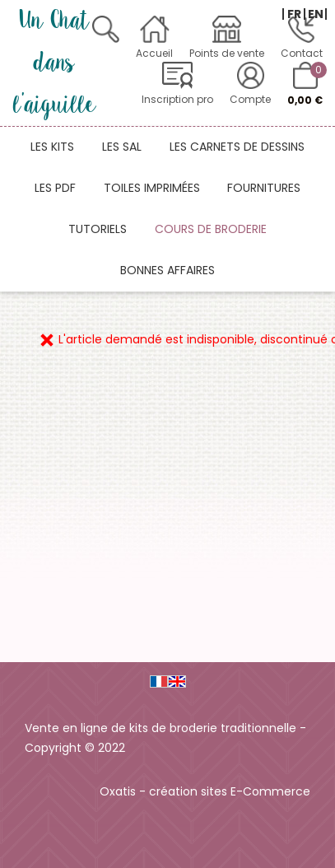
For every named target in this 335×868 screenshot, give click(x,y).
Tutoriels (98, 229)
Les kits (52, 147)
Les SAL (122, 147)
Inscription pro (177, 99)
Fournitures (264, 188)
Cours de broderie (211, 229)
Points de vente (227, 53)
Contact (302, 53)
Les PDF (55, 188)
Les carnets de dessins (237, 147)
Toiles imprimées (152, 188)
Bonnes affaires (167, 270)
